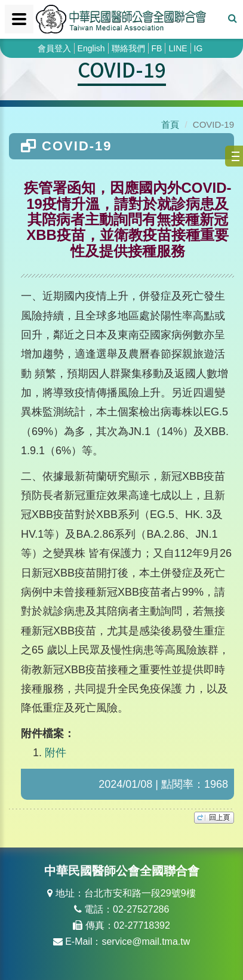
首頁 (170, 124)
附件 (56, 753)
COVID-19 (122, 69)
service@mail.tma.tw (146, 942)
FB (157, 48)
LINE (178, 48)
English (91, 48)
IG (199, 48)
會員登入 (54, 48)
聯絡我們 (128, 48)
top (214, 818)
